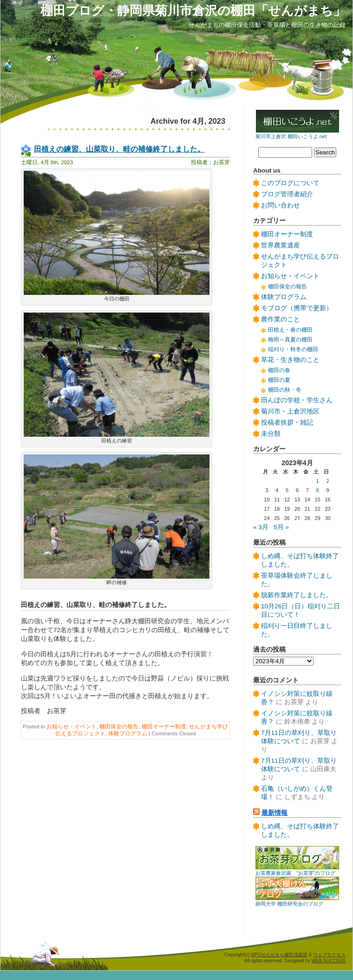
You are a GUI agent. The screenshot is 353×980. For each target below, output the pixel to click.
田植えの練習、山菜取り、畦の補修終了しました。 (119, 149)
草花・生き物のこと (290, 360)
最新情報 (275, 813)
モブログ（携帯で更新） (297, 308)
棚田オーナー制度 (164, 727)
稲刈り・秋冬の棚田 (293, 349)
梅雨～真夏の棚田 (290, 340)
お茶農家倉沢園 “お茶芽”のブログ (295, 873)
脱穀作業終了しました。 (297, 595)
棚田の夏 (279, 380)
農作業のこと (281, 319)
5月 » (281, 527)
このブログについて (290, 183)
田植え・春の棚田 (290, 330)
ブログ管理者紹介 (287, 194)
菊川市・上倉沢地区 (290, 411)
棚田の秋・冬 (285, 390)
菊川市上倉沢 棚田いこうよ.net (291, 136)
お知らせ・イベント (72, 727)
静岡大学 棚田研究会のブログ (289, 904)
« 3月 (261, 527)
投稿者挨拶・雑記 (287, 423)
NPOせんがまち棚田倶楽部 (279, 955)
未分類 (271, 434)
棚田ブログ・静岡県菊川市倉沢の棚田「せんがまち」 (193, 10)
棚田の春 (279, 370)
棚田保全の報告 (119, 727)
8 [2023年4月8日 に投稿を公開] (318, 490)
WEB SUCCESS (328, 961)
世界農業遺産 (281, 245)
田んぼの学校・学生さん (297, 400)
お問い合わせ (281, 205)
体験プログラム (128, 733)
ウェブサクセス (329, 955)
